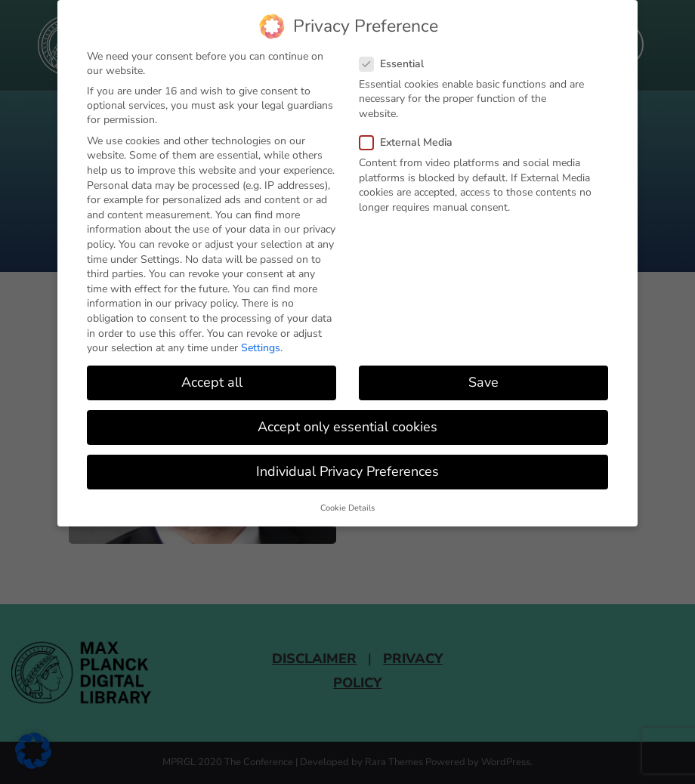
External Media (411, 142)
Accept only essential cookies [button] (347, 427)
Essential (396, 63)
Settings (261, 348)
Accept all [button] (212, 382)
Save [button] (483, 382)
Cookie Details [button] (347, 507)
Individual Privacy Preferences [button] (347, 471)
